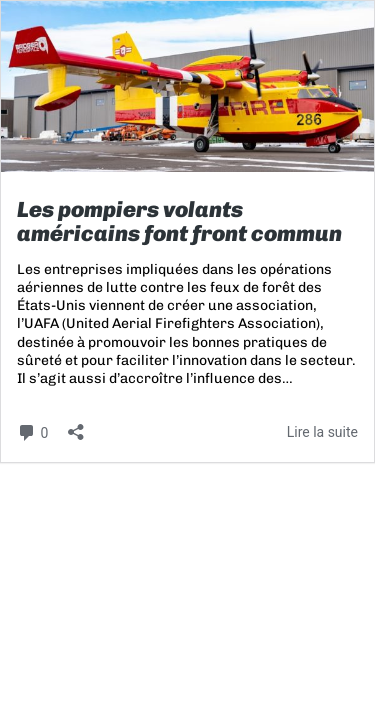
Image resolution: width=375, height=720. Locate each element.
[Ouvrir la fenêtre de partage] (76, 425)
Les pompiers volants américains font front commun (179, 221)
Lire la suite (322, 432)
